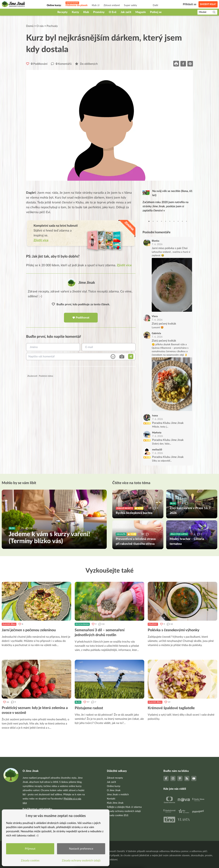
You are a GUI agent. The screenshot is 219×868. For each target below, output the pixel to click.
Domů (30, 26)
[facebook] (183, 64)
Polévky (153, 624)
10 (186, 221)
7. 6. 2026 (157, 244)
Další (155, 5)
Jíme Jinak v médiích (118, 795)
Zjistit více (124, 265)
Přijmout (31, 848)
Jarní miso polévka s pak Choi (170, 248)
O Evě (113, 12)
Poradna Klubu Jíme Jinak (168, 423)
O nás (40, 26)
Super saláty (130, 5)
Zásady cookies (31, 860)
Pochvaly (52, 26)
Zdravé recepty (115, 778)
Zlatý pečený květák (164, 324)
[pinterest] (190, 64)
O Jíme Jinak (114, 790)
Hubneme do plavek (77, 5)
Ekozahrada (82, 624)
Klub (86, 12)
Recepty (62, 12)
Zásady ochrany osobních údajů (124, 811)
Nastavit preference (81, 848)
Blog (78, 702)
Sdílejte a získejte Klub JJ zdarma (124, 807)
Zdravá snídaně (112, 5)
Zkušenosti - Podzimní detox (40, 376)
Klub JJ (96, 5)
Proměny (99, 12)
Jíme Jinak (87, 283)
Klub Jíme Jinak (115, 803)
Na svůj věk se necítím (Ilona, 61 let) (172, 193)
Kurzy (75, 12)
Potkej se (156, 12)
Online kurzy (114, 786)
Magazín (141, 12)
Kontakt (111, 799)
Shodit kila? (208, 4)
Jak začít (126, 12)
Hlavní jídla (9, 624)
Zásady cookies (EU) (118, 815)
